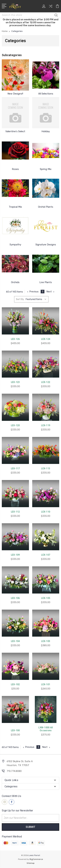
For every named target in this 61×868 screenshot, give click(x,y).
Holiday (46, 131)
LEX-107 (46, 555)
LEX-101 (46, 684)
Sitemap (31, 863)
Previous (33, 292)
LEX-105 (46, 598)
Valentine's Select (15, 131)
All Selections (46, 94)
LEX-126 (15, 339)
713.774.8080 (14, 771)
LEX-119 (46, 425)
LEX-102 (15, 684)
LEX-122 (46, 382)
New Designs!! (15, 94)
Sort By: (20, 299)
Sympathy (15, 245)
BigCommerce (36, 859)
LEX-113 (46, 468)
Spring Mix (46, 169)
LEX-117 (15, 468)
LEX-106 (15, 598)
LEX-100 (15, 730)
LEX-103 (46, 641)
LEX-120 (15, 425)
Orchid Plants (46, 207)
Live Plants (46, 282)
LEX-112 (15, 512)
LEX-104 (15, 641)
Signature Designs (46, 245)
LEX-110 (46, 512)
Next (51, 292)
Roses (15, 169)
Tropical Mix (15, 207)
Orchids (15, 282)
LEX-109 (15, 555)
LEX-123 (15, 382)
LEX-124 (46, 339)
